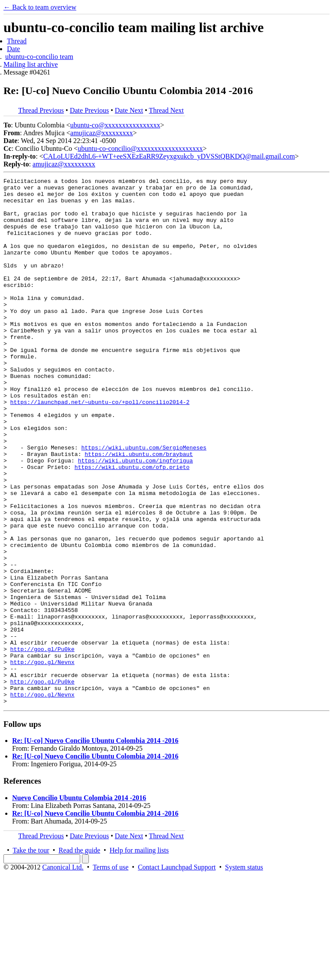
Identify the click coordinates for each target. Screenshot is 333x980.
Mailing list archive (31, 64)
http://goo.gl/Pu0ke (42, 744)
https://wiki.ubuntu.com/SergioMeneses (144, 502)
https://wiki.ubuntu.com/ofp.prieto (132, 525)
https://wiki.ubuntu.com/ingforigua (135, 518)
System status (244, 972)
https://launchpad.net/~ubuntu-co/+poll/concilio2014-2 (100, 447)
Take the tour (31, 956)
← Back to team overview (40, 7)
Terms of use (111, 972)
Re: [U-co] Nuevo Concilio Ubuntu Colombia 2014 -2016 (95, 846)
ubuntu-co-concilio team (39, 57)
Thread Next (166, 110)
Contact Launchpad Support (177, 972)
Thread (17, 41)
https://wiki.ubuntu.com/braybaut (139, 510)
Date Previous (89, 110)
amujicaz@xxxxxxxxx (101, 133)
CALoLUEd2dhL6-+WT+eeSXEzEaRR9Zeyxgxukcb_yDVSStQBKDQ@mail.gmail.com (169, 156)
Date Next (129, 110)
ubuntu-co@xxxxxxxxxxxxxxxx (115, 125)
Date (13, 49)
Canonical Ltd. (63, 972)
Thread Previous (41, 110)
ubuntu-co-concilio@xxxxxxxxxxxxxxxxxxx (140, 148)
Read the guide (79, 956)
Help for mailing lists (139, 956)
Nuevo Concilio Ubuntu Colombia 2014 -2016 (79, 903)
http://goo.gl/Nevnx (42, 759)
